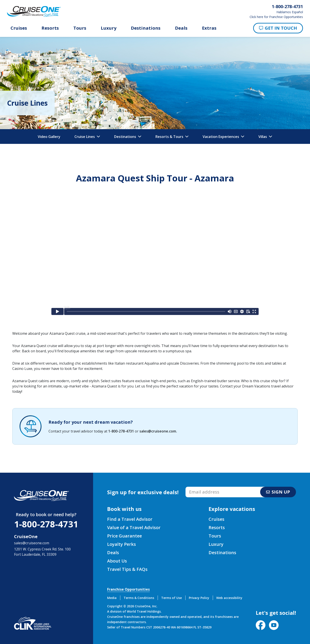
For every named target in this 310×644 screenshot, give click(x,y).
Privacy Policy (199, 598)
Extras (209, 28)
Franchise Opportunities (128, 589)
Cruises (19, 28)
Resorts (50, 28)
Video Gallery (49, 137)
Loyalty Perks (122, 544)
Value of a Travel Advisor (134, 527)
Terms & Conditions (139, 598)
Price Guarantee (124, 536)
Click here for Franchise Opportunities (276, 17)
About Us (117, 561)
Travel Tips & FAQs (127, 569)
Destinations (146, 28)
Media (112, 598)
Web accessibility (229, 598)
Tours (80, 28)
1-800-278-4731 (121, 431)
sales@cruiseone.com (158, 431)
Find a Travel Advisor (130, 519)
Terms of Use (171, 598)
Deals (181, 28)
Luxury (109, 28)
